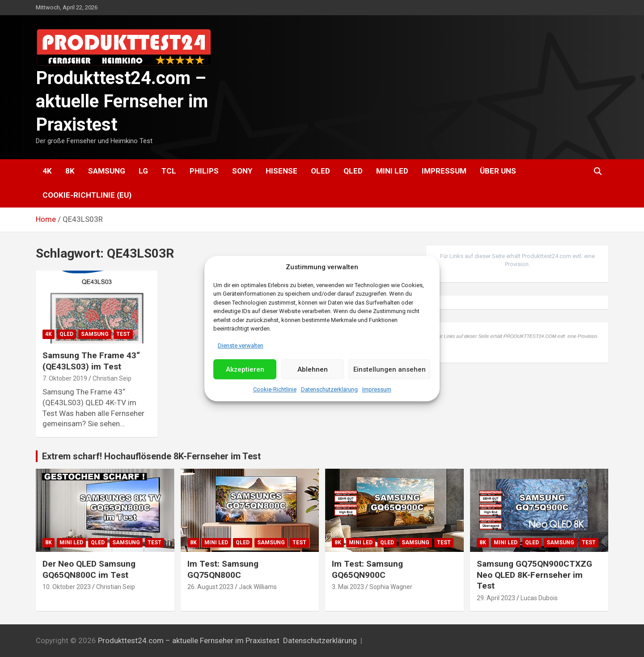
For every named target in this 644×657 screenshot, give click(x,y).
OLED (320, 171)
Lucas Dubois (539, 598)
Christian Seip (112, 378)
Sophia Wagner (391, 587)
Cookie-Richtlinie (275, 390)
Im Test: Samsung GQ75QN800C (223, 569)
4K (47, 171)
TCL (169, 171)
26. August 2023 (210, 587)
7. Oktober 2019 (65, 378)
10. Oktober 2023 (67, 587)
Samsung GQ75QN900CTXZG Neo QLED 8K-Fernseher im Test (534, 575)
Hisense (282, 171)
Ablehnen (313, 369)
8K (70, 171)
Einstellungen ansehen (390, 369)
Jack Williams (258, 587)
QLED (353, 171)
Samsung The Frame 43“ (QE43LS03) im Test (91, 361)
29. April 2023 (496, 598)
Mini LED (392, 171)
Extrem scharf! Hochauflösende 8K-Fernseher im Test (151, 456)
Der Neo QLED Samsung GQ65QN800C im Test (89, 569)
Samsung (107, 171)
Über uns (498, 171)
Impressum (377, 390)
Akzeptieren (245, 369)
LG (143, 171)
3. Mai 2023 (348, 587)
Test (123, 334)
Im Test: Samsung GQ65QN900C (367, 569)
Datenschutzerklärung (329, 390)
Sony (242, 171)
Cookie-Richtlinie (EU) (87, 195)
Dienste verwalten (241, 345)
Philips (204, 171)
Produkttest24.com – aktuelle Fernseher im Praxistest (122, 101)
